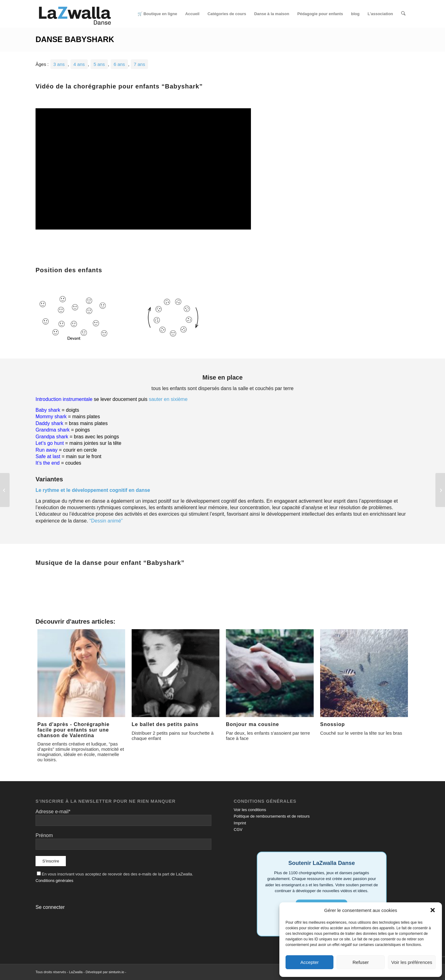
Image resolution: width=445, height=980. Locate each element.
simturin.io (117, 972)
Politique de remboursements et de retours (272, 816)
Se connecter (50, 907)
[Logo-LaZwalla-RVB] (75, 14)
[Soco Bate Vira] (440, 490)
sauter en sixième (168, 399)
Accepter (309, 962)
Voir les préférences (412, 962)
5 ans (99, 64)
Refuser (361, 962)
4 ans (79, 64)
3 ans (59, 64)
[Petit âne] (5, 490)
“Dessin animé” (106, 521)
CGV (238, 830)
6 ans (119, 64)
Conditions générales (54, 881)
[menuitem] (157, 14)
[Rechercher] (403, 14)
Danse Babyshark (75, 39)
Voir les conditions (250, 810)
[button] (433, 910)
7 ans (140, 64)
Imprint (240, 823)
